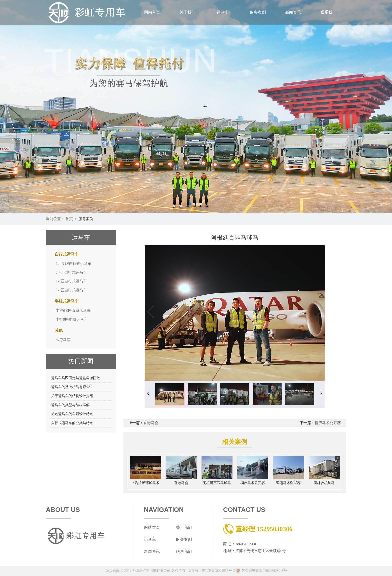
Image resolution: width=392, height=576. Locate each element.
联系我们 (328, 12)
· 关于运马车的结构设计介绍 (71, 396)
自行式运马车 (67, 254)
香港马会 (151, 423)
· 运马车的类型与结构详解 (70, 405)
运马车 (223, 12)
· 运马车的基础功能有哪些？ (71, 387)
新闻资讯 (293, 12)
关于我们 (187, 12)
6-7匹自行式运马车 (71, 281)
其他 (59, 330)
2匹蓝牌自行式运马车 (74, 264)
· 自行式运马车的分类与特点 (71, 423)
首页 (69, 219)
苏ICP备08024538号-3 (218, 571)
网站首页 (152, 12)
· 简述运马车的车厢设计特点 (71, 414)
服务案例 (258, 12)
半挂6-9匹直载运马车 (73, 311)
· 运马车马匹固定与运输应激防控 (75, 378)
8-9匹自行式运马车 (71, 290)
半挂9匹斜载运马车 (72, 319)
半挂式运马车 (67, 301)
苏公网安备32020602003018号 (261, 571)
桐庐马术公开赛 (328, 423)
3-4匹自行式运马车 (71, 272)
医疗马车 (63, 340)
